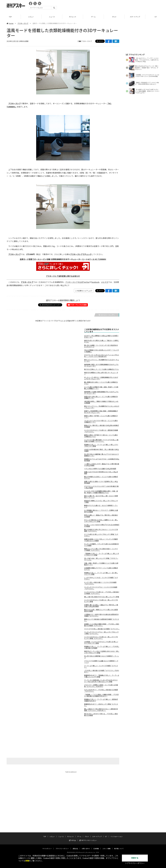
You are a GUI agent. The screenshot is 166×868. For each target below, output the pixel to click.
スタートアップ (135, 17)
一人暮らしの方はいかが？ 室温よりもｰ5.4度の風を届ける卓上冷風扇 (102, 465)
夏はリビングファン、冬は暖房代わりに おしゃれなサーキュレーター (102, 407)
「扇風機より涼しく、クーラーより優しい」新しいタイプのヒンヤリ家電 (102, 554)
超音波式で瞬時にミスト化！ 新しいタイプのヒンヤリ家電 (101, 501)
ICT (106, 834)
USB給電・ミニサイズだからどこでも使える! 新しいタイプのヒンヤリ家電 (101, 642)
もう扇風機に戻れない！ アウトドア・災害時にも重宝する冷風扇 (101, 511)
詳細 (27, 861)
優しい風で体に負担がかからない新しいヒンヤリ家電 (102, 597)
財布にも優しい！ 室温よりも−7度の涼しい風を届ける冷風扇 (101, 516)
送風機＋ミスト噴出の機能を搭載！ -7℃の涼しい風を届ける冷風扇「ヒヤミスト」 (102, 625)
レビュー (31, 17)
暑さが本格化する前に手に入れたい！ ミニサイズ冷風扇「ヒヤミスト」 (101, 530)
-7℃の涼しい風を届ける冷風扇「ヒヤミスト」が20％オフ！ (102, 671)
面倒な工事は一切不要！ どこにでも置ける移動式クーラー (101, 417)
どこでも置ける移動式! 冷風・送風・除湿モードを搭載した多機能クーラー (101, 388)
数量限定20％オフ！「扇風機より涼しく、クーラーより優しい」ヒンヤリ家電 (102, 676)
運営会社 (75, 846)
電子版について (119, 846)
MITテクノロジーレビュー (88, 838)
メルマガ (105, 282)
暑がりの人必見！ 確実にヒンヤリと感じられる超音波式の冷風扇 (101, 610)
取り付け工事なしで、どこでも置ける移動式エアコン (102, 369)
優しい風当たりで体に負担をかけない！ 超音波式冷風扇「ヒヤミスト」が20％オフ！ (101, 710)
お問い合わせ (86, 846)
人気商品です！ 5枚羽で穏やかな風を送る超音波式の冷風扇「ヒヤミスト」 (101, 615)
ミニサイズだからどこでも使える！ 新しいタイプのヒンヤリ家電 (101, 601)
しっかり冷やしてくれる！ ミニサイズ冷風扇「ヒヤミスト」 (101, 578)
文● (79, 41)
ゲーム (93, 17)
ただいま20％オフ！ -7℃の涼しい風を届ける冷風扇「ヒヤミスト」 (101, 690)
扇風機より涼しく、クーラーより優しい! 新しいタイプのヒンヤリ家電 (101, 445)
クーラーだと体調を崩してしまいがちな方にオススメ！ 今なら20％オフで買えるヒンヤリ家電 (101, 681)
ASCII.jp (73, 838)
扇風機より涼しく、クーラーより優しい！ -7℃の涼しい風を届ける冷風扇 (102, 647)
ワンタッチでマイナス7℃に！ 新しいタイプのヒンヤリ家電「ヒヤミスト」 (101, 633)
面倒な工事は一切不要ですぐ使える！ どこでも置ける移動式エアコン (101, 436)
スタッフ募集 (106, 846)
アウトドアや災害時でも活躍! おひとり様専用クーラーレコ (101, 662)
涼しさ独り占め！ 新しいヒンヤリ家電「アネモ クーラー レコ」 (101, 559)
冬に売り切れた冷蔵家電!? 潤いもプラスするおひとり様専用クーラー (102, 455)
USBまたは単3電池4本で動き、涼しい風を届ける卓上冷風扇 (102, 450)
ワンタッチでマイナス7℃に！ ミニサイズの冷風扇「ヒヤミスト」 (101, 588)
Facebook (95, 282)
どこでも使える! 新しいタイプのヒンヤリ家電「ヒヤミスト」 (101, 535)
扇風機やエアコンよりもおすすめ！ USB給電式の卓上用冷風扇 (102, 460)
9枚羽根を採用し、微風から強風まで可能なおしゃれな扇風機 (101, 402)
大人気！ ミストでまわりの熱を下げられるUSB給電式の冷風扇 (102, 525)
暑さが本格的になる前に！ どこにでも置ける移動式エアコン (101, 477)
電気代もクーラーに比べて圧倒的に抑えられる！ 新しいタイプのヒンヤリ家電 (102, 652)
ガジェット (73, 17)
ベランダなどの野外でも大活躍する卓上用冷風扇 (100, 469)
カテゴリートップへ (107, 315)
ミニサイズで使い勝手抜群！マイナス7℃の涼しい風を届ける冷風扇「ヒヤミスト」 (101, 441)
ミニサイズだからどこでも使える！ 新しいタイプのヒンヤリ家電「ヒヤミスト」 (101, 638)
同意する (135, 858)
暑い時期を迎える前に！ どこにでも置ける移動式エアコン (101, 383)
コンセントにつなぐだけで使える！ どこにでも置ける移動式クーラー (101, 421)
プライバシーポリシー (62, 846)
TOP (10, 17)
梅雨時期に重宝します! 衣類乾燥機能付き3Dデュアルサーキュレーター (101, 365)
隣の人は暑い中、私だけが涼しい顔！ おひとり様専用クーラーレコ (101, 497)
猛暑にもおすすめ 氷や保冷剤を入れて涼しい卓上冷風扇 (101, 473)
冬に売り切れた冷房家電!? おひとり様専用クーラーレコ (102, 657)
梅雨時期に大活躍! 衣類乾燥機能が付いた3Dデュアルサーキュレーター (101, 393)
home (10, 23)
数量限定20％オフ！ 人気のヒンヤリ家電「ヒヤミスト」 (101, 705)
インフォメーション (117, 834)
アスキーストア (23, 23)
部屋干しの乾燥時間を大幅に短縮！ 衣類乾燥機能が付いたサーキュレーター (101, 412)
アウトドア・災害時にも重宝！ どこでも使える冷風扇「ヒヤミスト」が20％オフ (101, 686)
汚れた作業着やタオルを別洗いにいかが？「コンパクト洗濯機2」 (102, 351)
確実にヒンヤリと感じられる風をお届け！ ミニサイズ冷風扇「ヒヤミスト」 (101, 550)
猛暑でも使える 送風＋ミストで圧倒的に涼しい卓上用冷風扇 (101, 482)
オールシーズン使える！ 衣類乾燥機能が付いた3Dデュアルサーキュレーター (101, 378)
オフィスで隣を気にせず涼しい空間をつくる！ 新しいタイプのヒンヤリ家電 (101, 521)
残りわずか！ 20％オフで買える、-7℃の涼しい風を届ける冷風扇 (101, 715)
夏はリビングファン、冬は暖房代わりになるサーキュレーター (102, 360)
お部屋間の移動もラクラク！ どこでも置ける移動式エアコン (101, 569)
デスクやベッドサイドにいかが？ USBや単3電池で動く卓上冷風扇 (101, 487)
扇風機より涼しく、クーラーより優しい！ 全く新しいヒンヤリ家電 (101, 574)
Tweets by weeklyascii (71, 772)
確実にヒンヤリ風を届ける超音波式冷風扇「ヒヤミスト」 (102, 620)
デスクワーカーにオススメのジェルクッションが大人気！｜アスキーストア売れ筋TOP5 (102, 356)
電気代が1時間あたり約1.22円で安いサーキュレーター (101, 373)
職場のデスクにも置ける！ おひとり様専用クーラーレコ (101, 506)
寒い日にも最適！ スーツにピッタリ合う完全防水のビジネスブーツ (101, 346)
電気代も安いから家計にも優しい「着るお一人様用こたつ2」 (102, 341)
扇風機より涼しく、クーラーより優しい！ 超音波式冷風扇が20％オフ (101, 700)
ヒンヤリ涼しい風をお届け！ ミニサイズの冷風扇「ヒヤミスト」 (100, 583)
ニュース (52, 17)
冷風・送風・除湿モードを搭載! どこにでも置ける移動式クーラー (101, 564)
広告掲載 (96, 846)
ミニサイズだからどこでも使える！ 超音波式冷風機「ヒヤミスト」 (101, 431)
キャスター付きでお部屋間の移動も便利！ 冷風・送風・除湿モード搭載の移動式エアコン (101, 492)
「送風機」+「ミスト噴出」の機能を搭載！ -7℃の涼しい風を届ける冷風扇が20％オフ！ (101, 695)
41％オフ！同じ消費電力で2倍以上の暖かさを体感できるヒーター (101, 336)
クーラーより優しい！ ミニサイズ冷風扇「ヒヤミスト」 (101, 666)
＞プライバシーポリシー (135, 863)
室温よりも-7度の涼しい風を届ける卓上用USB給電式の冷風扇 (101, 426)
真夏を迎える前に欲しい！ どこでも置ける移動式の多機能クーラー (101, 397)
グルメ (114, 17)
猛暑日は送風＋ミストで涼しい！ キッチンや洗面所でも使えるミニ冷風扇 (101, 540)
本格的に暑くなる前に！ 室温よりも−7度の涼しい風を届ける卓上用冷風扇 (101, 606)
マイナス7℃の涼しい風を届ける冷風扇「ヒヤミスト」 (102, 629)
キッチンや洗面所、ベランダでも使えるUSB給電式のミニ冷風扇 (102, 545)
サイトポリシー (47, 846)
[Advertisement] (119, 6)
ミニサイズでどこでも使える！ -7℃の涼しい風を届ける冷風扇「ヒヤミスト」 (102, 593)
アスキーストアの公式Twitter (77, 282)
